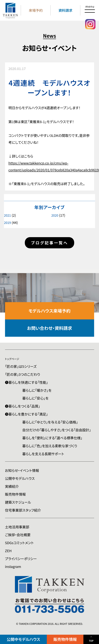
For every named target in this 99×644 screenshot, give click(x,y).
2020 (55, 215)
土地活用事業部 (17, 527)
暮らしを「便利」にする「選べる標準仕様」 (52, 438)
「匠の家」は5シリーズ (21, 366)
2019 (7, 223)
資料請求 (65, 10)
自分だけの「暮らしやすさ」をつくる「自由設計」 (57, 430)
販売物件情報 (65, 639)
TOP (91, 641)
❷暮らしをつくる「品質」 (23, 406)
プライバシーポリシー (21, 559)
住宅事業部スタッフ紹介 (23, 510)
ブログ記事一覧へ (49, 243)
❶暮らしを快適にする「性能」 (27, 382)
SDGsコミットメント (19, 543)
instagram (13, 566)
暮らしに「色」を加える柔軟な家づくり (50, 446)
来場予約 (36, 10)
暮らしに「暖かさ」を (37, 390)
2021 (7, 215)
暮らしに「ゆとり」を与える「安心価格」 (50, 422)
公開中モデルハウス (23, 639)
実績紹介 (12, 486)
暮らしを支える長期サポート (43, 454)
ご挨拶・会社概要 (18, 535)
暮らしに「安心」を (35, 398)
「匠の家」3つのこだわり (23, 374)
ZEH (8, 551)
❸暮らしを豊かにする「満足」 (26, 414)
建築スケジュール (18, 502)
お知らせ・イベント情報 (22, 470)
